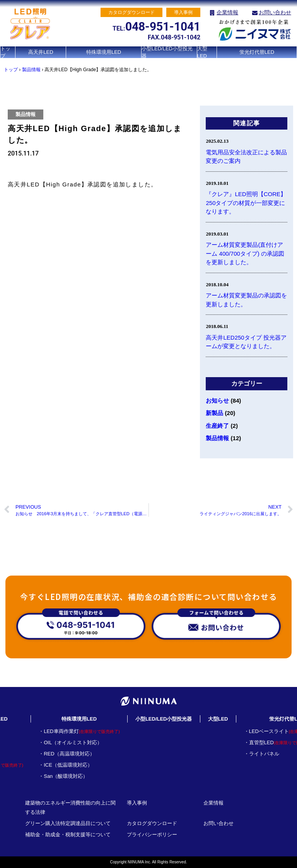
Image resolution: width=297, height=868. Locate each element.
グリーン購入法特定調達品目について (68, 823)
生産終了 (217, 426)
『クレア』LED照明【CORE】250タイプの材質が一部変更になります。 (246, 203)
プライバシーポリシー (152, 835)
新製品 (214, 413)
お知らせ (217, 401)
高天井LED (41, 52)
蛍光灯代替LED (257, 52)
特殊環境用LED (104, 52)
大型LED (202, 52)
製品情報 (31, 70)
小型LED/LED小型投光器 (167, 52)
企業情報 (227, 12)
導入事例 (137, 803)
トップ (5, 52)
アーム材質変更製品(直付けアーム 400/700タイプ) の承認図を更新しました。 (245, 253)
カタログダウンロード (152, 823)
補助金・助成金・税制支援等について (68, 835)
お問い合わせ (275, 12)
